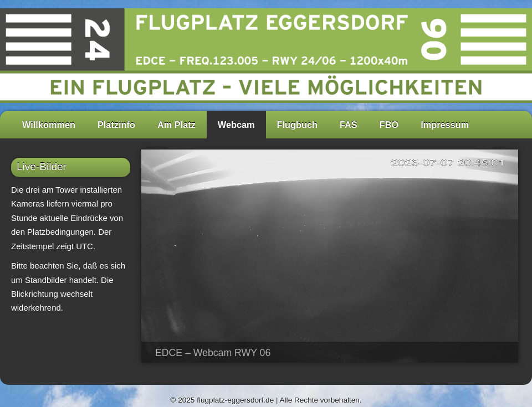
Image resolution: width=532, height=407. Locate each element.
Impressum (445, 125)
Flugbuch (297, 125)
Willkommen (49, 125)
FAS (349, 125)
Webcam (236, 125)
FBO (389, 125)
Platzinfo (116, 125)
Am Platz (177, 125)
